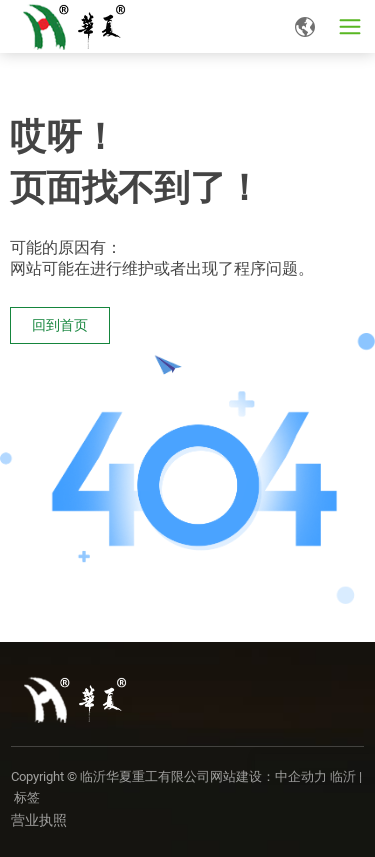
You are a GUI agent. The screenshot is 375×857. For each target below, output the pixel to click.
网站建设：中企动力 (268, 776)
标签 (27, 797)
